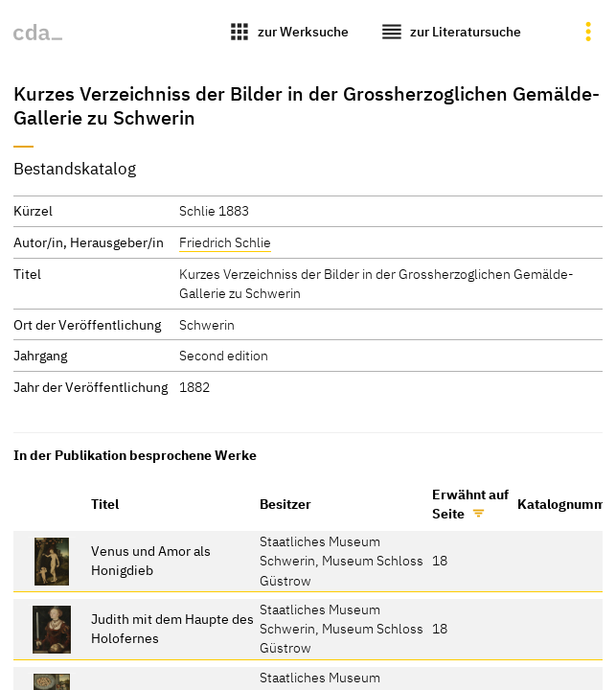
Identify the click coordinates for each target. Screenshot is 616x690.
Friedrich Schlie (225, 242)
